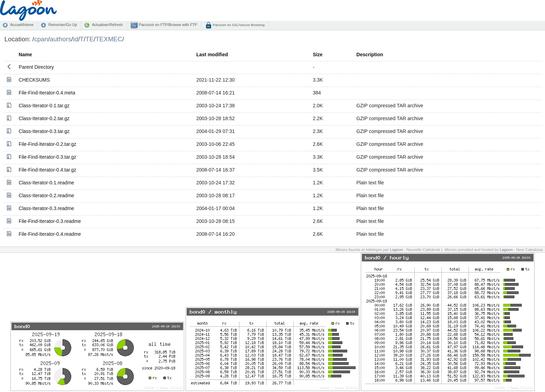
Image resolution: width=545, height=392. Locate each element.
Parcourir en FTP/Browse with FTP (167, 25)
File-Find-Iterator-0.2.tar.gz (48, 144)
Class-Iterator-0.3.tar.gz (44, 131)
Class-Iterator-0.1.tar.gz (44, 106)
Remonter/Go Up (63, 25)
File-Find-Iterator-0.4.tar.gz (48, 170)
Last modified (212, 55)
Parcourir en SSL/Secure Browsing (238, 25)
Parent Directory (36, 67)
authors (60, 39)
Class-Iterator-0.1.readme (47, 183)
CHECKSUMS (34, 80)
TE (90, 39)
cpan (41, 39)
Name (25, 55)
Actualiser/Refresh (107, 25)
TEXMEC (109, 39)
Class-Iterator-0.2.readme (47, 195)
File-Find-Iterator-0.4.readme (50, 234)
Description (370, 55)
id (75, 39)
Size (318, 55)
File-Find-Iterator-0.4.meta (47, 93)
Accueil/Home (22, 25)
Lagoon (397, 250)
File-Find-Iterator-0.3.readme (50, 221)
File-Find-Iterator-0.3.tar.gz (48, 157)
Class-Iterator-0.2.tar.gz (44, 118)
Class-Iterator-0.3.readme (47, 208)
